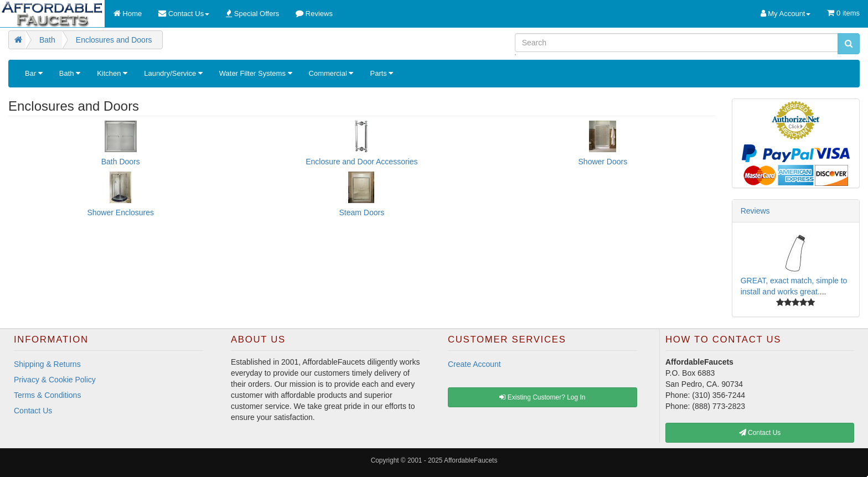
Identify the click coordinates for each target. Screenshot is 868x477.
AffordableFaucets (471, 460)
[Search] (676, 43)
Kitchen (112, 73)
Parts (381, 73)
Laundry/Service (173, 73)
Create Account (474, 364)
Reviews (755, 211)
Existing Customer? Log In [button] (542, 397)
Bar (34, 73)
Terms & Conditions (47, 395)
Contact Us (33, 411)
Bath (70, 73)
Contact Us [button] (760, 433)
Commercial (331, 73)
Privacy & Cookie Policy (55, 380)
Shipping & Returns (47, 364)
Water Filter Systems (256, 73)
